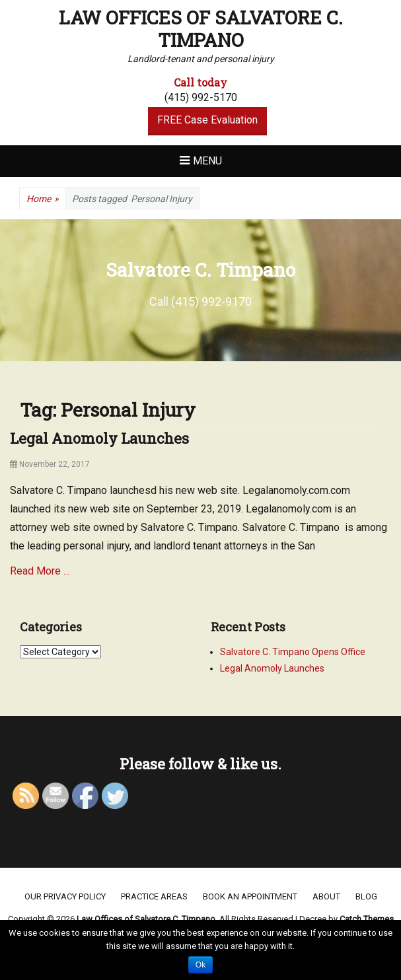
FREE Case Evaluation (207, 120)
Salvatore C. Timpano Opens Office (293, 652)
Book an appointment (250, 896)
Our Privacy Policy (65, 896)
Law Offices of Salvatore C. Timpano (201, 29)
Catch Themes (367, 919)
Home (43, 199)
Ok (200, 965)
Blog (366, 896)
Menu (207, 161)
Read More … (40, 571)
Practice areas (154, 896)
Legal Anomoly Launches (99, 438)
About (326, 896)
